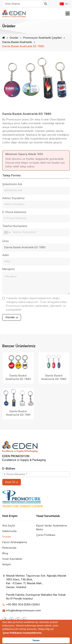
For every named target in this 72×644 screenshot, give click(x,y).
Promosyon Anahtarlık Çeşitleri (43, 38)
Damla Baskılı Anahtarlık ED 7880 (23, 46)
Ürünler (14, 38)
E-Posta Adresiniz (14, 212)
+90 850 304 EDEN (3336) (21, 605)
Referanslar (9, 548)
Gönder (12, 317)
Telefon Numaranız (15, 226)
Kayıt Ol (12, 482)
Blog (5, 553)
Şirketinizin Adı (12, 184)
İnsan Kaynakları (12, 559)
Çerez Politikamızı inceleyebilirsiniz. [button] (22, 633)
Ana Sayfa (9, 526)
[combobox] (7, 232)
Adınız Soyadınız (13, 198)
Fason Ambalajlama (15, 542)
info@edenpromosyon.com (22, 610)
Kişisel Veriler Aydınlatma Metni (51, 528)
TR (65, 4)
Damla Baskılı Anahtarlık (17, 42)
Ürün (5, 241)
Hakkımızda (9, 531)
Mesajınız (9, 269)
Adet (6, 255)
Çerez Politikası (46, 535)
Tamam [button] (36, 640)
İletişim (7, 564)
